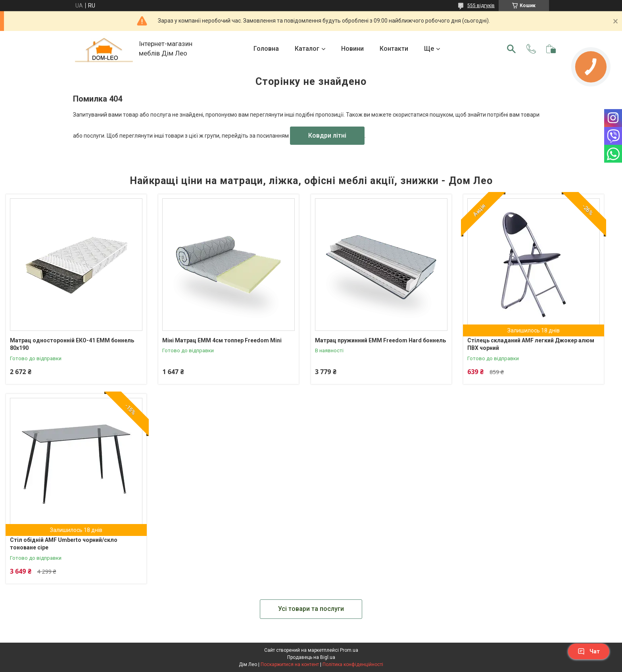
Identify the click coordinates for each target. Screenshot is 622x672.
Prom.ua (349, 650)
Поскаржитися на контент (290, 664)
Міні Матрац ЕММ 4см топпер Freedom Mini (222, 340)
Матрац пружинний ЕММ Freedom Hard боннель (380, 340)
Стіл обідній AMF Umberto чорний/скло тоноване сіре (64, 544)
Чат (589, 651)
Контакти (394, 49)
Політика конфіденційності (353, 664)
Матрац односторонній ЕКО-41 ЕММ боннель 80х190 (72, 344)
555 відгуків (481, 6)
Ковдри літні (327, 135)
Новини (352, 49)
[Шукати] (511, 49)
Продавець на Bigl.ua (311, 657)
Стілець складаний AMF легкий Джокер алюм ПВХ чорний (531, 344)
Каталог (307, 49)
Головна (266, 49)
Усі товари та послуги (311, 609)
